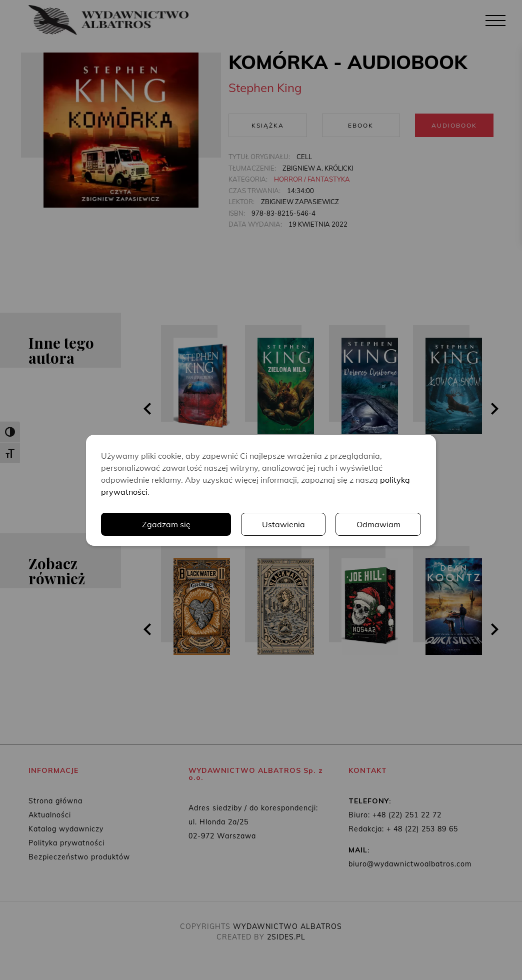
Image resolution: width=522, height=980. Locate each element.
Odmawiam (378, 524)
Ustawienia (283, 524)
